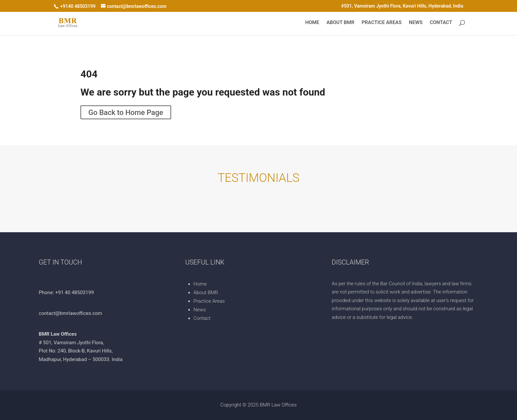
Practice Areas (382, 23)
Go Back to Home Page (126, 112)
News (416, 23)
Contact (441, 23)
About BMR (340, 23)
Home (312, 23)
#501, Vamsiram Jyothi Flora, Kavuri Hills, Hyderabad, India (402, 6)
